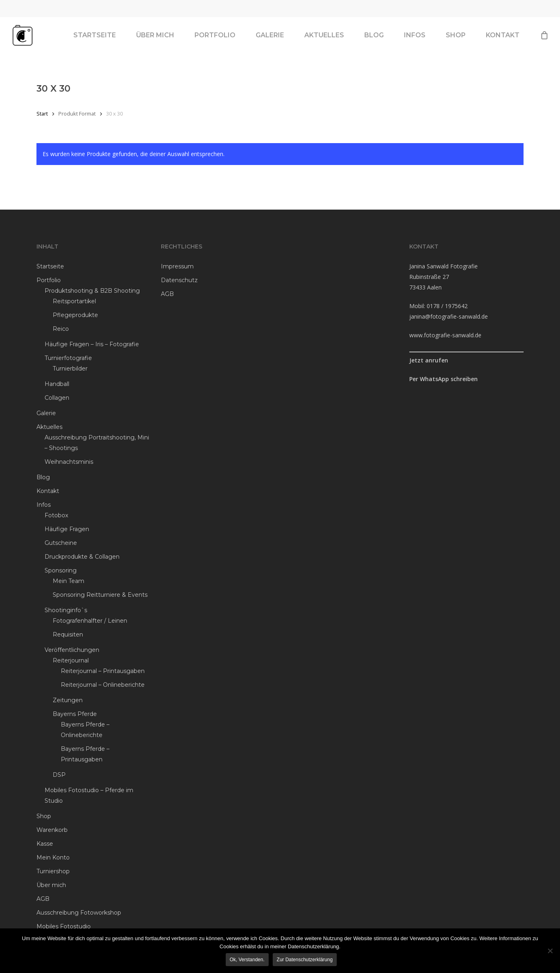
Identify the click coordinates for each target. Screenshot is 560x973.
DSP (59, 775)
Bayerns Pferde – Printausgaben (85, 754)
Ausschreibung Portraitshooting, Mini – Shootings (97, 443)
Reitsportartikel (74, 301)
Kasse (45, 844)
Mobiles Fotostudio (64, 926)
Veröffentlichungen (72, 650)
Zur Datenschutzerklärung (306, 960)
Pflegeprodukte (75, 315)
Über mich (51, 885)
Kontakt (48, 491)
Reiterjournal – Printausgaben (103, 671)
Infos (44, 505)
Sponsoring (61, 570)
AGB (43, 899)
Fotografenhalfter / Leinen (90, 621)
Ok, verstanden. (248, 960)
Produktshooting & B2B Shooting (92, 291)
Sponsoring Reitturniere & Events (100, 595)
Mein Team (68, 581)
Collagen (57, 398)
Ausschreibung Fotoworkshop (79, 913)
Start (42, 114)
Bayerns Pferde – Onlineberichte (85, 730)
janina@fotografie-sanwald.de (449, 316)
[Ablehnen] (550, 951)
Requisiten (68, 634)
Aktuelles (49, 427)
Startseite (50, 266)
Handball (57, 384)
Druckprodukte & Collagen (82, 557)
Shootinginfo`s (66, 610)
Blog (43, 477)
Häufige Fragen (67, 529)
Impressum (177, 266)
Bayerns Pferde (75, 714)
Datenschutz (179, 280)
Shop (44, 816)
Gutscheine (61, 543)
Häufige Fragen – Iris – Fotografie (92, 344)
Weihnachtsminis (69, 462)
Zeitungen (68, 700)
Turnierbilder (70, 369)
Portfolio (49, 280)
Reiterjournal (71, 660)
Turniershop (53, 871)
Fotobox (56, 515)
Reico (61, 329)
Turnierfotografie (68, 358)
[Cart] (544, 41)
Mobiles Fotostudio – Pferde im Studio (89, 795)
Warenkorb (52, 830)
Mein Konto (53, 857)
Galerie (46, 413)
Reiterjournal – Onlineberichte (103, 685)
